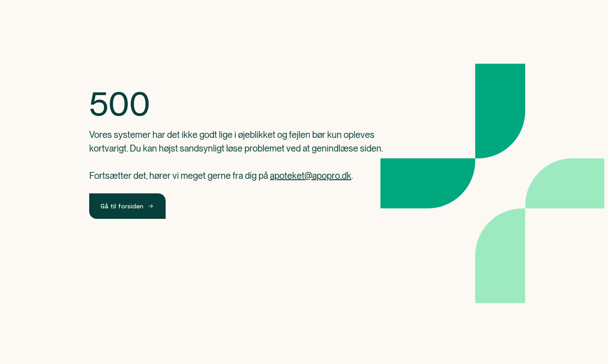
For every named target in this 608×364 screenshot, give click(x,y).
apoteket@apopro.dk (311, 176)
